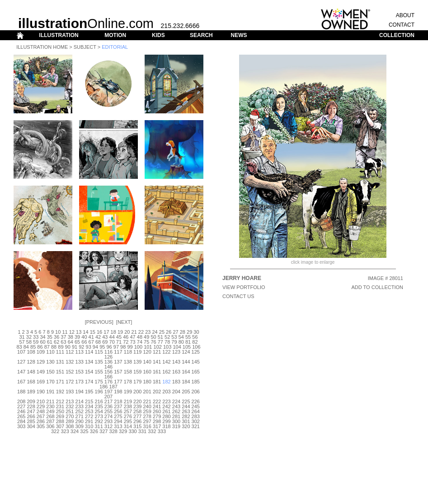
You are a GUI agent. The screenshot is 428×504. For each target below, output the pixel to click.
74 (140, 342)
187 (113, 387)
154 (89, 372)
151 (60, 372)
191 (50, 392)
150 (50, 372)
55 (188, 337)
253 (89, 411)
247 (31, 411)
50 (153, 337)
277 (137, 416)
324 (75, 431)
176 (108, 382)
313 (118, 426)
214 (80, 401)
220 (137, 401)
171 (60, 382)
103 (167, 347)
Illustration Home (42, 47)
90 (68, 347)
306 (50, 426)
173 (80, 382)
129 (41, 362)
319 (176, 426)
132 (70, 362)
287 (50, 421)
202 (157, 392)
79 (174, 342)
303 (21, 426)
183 (176, 382)
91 (75, 347)
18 (113, 332)
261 (166, 411)
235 (99, 406)
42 (98, 337)
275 (118, 416)
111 (60, 352)
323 (65, 431)
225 (186, 401)
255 (108, 411)
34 (42, 337)
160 (147, 372)
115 (99, 352)
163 (176, 372)
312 (108, 426)
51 (160, 337)
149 (41, 372)
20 (127, 332)
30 (196, 332)
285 (31, 421)
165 (196, 372)
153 (80, 372)
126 (108, 357)
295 (128, 421)
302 (196, 421)
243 (176, 406)
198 (118, 392)
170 (50, 382)
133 (80, 362)
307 (60, 426)
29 (189, 332)
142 (166, 362)
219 (128, 401)
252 (80, 411)
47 (132, 337)
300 (176, 421)
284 (21, 421)
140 (147, 362)
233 (80, 406)
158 (128, 372)
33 (36, 337)
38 (71, 337)
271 (80, 416)
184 (186, 382)
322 (55, 431)
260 (157, 411)
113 (80, 352)
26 (169, 332)
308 (70, 426)
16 (99, 332)
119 (137, 352)
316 (147, 426)
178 (128, 382)
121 (157, 352)
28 (183, 332)
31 (22, 337)
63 (63, 342)
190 (41, 392)
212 (60, 401)
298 (157, 421)
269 (60, 416)
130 (50, 362)
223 (166, 401)
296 (137, 421)
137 (118, 362)
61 (50, 342)
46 (126, 337)
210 (41, 401)
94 (95, 347)
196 (99, 392)
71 (119, 342)
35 (50, 337)
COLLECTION (397, 35)
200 (137, 392)
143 (176, 362)
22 (141, 332)
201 (147, 392)
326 (94, 431)
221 (147, 401)
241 (157, 406)
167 (21, 382)
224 (176, 401)
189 (31, 392)
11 (65, 332)
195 (89, 392)
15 (93, 332)
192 (60, 392)
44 (112, 337)
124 (186, 352)
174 (89, 382)
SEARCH (201, 35)
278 (147, 416)
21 (134, 332)
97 (116, 347)
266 (31, 416)
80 (181, 342)
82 (195, 342)
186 (103, 387)
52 (167, 337)
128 (31, 362)
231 (60, 406)
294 (118, 421)
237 (118, 406)
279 (157, 416)
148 (31, 372)
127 (21, 362)
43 (105, 337)
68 (98, 342)
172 (70, 382)
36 (56, 337)
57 (22, 342)
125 (196, 352)
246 (21, 411)
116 (108, 352)
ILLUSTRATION (59, 35)
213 (70, 401)
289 (70, 421)
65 (77, 342)
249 (50, 411)
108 (31, 352)
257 (128, 411)
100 (138, 347)
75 (146, 342)
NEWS (239, 35)
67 (91, 342)
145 (196, 362)
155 (99, 372)
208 (21, 401)
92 (81, 347)
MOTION (115, 35)
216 (99, 401)
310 (89, 426)
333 (162, 431)
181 (157, 382)
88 (54, 347)
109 (41, 352)
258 (137, 411)
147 (21, 372)
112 (70, 352)
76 (153, 342)
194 (80, 392)
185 (196, 382)
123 (176, 352)
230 (50, 406)
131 (60, 362)
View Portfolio (244, 287)
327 (103, 431)
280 (166, 416)
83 (19, 347)
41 (91, 337)
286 (41, 421)
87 (47, 347)
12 (72, 332)
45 (119, 337)
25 (162, 332)
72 (126, 342)
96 (109, 347)
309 (80, 426)
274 (108, 416)
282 (186, 416)
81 (188, 342)
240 (147, 406)
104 (177, 347)
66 (84, 342)
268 (50, 416)
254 (99, 411)
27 (175, 332)
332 (152, 431)
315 (137, 426)
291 (89, 421)
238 (128, 406)
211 (50, 401)
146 (108, 367)
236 (108, 406)
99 (130, 347)
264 (196, 411)
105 (187, 347)
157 (118, 372)
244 (186, 406)
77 (160, 342)
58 (29, 342)
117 (118, 352)
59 (36, 342)
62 (56, 342)
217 (108, 401)
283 (196, 416)
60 (42, 342)
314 (128, 426)
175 (99, 382)
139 (137, 362)
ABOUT (405, 15)
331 (142, 431)
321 (196, 426)
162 (166, 372)
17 (106, 332)
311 (99, 426)
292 (99, 421)
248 (41, 411)
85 (33, 347)
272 (89, 416)
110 (50, 352)
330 (132, 431)
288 (60, 421)
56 (195, 337)
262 (176, 411)
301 (186, 421)
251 (70, 411)
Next (124, 322)
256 (118, 411)
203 (166, 392)
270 (70, 416)
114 (89, 352)
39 (77, 337)
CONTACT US (238, 296)
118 (128, 352)
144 (186, 362)
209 (31, 401)
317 (157, 426)
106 (196, 347)
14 (85, 332)
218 (118, 401)
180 (147, 382)
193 (70, 392)
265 (21, 416)
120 (147, 352)
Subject (85, 47)
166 (108, 377)
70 (112, 342)
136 (108, 362)
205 (186, 392)
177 (118, 382)
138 (128, 362)
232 (70, 406)
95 (102, 347)
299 (166, 421)
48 (140, 337)
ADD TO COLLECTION (377, 287)
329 (123, 431)
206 (196, 392)
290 (80, 421)
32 (29, 337)
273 (99, 416)
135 (99, 362)
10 (58, 332)
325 (84, 431)
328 (113, 431)
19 (120, 332)
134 (89, 362)
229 (41, 406)
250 (60, 411)
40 (84, 337)
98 (123, 347)
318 (166, 426)
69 (105, 342)
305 (41, 426)
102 (158, 347)
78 (167, 342)
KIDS (158, 35)
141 (157, 362)
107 (21, 352)
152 (70, 372)
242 (166, 406)
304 (31, 426)
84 (26, 347)
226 (196, 401)
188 (21, 392)
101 (148, 347)
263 (186, 411)
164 (186, 372)
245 (196, 406)
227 (21, 406)
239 (137, 406)
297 (147, 421)
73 (132, 342)
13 (79, 332)
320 (186, 426)
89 (61, 347)
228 (31, 406)
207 (108, 397)
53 (174, 337)
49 (146, 337)
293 (108, 421)
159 (137, 372)
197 (108, 392)
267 (41, 416)
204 (176, 392)
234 (89, 406)
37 (63, 337)
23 (148, 332)
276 (128, 416)
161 (157, 372)
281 (176, 416)
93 (89, 347)
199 (128, 392)
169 (41, 382)
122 (166, 352)
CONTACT (402, 25)
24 (155, 332)
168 (31, 382)
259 (147, 411)
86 (40, 347)
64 (71, 342)
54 (181, 337)
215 (89, 401)
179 (137, 382)
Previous (99, 322)
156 (108, 372)
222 (157, 401)
